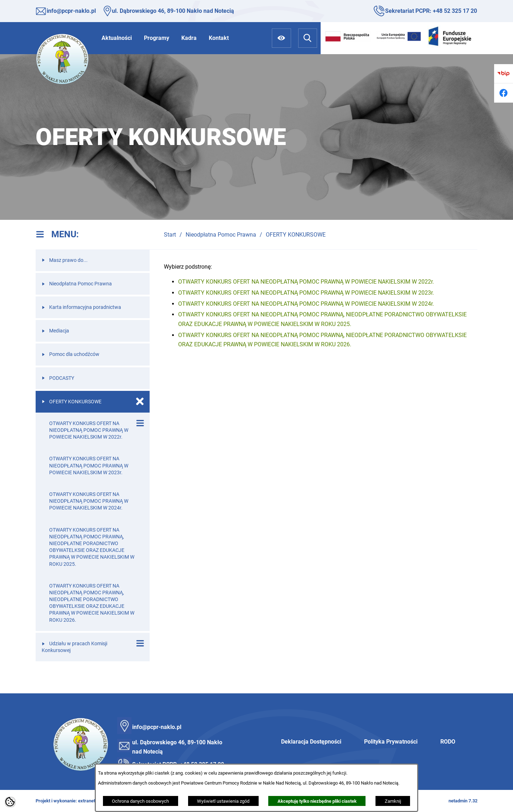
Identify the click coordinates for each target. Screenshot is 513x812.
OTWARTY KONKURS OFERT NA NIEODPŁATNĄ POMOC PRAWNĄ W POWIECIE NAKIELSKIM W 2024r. (306, 304)
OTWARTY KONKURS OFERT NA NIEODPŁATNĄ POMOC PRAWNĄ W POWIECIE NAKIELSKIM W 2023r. (306, 293)
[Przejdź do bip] (504, 74)
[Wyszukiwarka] (308, 38)
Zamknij (393, 801)
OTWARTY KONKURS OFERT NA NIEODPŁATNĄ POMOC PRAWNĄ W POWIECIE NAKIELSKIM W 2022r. (306, 282)
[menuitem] (117, 38)
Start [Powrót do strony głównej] (170, 235)
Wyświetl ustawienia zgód (223, 801)
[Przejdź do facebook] (504, 93)
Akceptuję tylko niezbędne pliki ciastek (317, 801)
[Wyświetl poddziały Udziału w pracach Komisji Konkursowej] (140, 643)
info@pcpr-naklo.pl (71, 11)
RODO (448, 742)
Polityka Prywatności (391, 742)
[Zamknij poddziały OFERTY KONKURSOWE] (140, 402)
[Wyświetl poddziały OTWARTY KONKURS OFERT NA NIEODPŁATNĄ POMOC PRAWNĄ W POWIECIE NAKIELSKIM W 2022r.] (140, 423)
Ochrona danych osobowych (140, 801)
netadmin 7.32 (463, 801)
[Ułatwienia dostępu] (281, 38)
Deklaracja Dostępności (311, 742)
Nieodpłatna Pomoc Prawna (221, 235)
